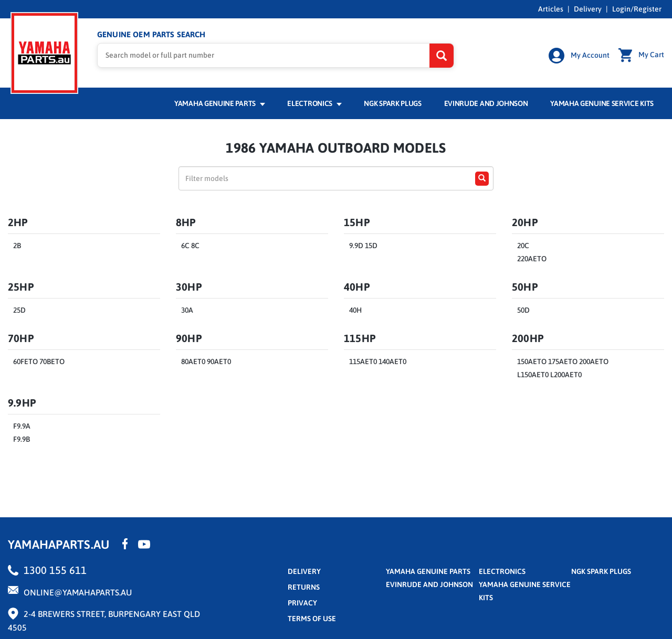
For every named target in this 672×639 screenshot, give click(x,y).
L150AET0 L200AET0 (549, 375)
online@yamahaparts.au (78, 592)
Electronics (314, 103)
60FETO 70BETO (39, 361)
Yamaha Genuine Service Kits (602, 103)
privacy (302, 602)
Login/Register (637, 9)
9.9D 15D (363, 246)
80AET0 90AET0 (206, 361)
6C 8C (190, 246)
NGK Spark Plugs (392, 103)
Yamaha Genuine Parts (220, 103)
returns (304, 587)
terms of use (312, 618)
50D (523, 310)
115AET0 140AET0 (378, 361)
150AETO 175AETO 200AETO (563, 361)
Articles (551, 9)
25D (19, 310)
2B (17, 246)
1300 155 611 (55, 569)
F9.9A (22, 426)
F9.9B (22, 439)
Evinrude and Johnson (486, 103)
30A (187, 310)
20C (523, 246)
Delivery (588, 9)
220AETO (532, 259)
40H (355, 310)
